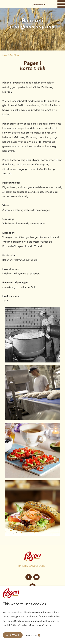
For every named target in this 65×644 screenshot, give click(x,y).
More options (31, 635)
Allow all (13, 635)
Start (5, 55)
